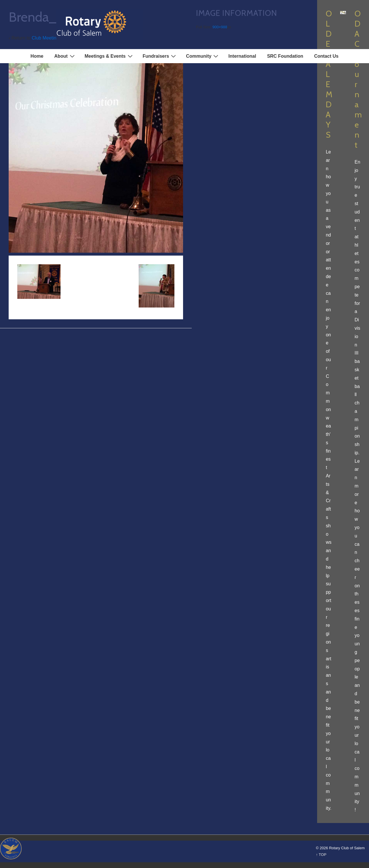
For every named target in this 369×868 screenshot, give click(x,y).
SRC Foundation (285, 56)
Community (203, 56)
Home (37, 56)
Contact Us (326, 56)
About (65, 56)
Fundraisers (160, 56)
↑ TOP (321, 855)
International (242, 56)
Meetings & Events (109, 56)
